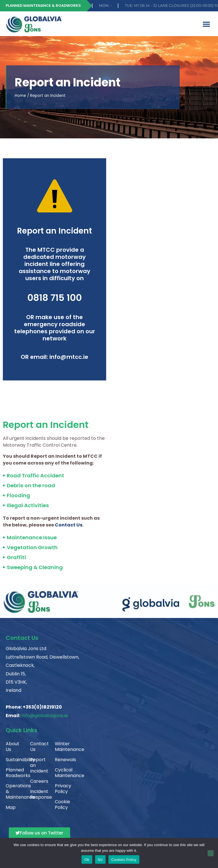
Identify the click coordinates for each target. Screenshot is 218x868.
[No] (211, 853)
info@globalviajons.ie (45, 716)
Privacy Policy (62, 789)
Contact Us (38, 747)
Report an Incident (38, 765)
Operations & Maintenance (13, 791)
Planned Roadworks (13, 773)
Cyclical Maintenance (62, 773)
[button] (206, 24)
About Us (12, 747)
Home (20, 96)
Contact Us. (69, 525)
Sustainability (13, 760)
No (100, 860)
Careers (38, 781)
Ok (87, 860)
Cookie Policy (62, 804)
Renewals (62, 760)
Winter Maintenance (62, 747)
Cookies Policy (124, 860)
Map (11, 807)
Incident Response (38, 794)
